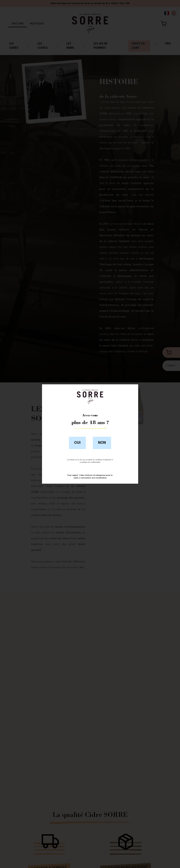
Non (102, 443)
